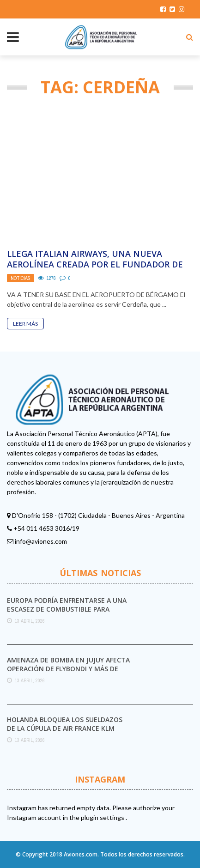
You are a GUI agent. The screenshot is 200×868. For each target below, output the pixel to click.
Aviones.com (81, 854)
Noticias (21, 278)
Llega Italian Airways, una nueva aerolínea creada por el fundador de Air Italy (95, 264)
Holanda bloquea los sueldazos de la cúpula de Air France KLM (65, 724)
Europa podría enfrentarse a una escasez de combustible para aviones (67, 609)
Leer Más (25, 324)
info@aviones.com (41, 541)
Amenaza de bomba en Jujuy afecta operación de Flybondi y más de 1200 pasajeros (68, 668)
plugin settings (103, 817)
